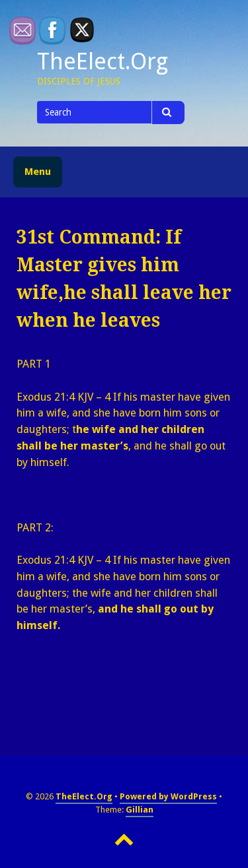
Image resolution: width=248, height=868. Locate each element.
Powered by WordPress (168, 796)
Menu (38, 172)
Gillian (140, 810)
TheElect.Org (103, 61)
